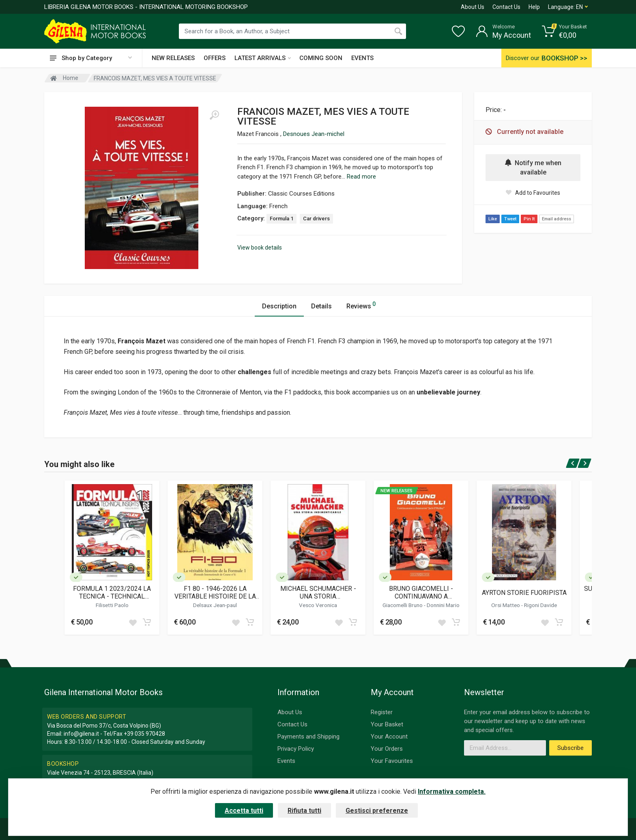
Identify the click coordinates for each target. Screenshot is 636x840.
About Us (473, 7)
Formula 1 (281, 219)
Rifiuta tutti (304, 811)
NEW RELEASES (173, 58)
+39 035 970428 (144, 734)
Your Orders (387, 749)
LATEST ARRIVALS (263, 58)
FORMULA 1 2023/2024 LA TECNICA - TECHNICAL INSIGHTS (112, 592)
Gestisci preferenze (377, 811)
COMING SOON (321, 58)
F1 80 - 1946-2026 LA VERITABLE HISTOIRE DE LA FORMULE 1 (215, 592)
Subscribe (570, 748)
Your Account (389, 737)
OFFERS (215, 58)
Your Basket (387, 724)
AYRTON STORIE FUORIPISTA (524, 593)
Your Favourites (392, 761)
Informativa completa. (452, 792)
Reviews (361, 305)
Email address (556, 219)
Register (382, 712)
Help (534, 7)
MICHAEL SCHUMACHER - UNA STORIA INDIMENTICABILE (318, 592)
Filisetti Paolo (112, 605)
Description (279, 306)
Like (493, 219)
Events (286, 761)
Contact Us (506, 7)
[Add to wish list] (133, 622)
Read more (361, 177)
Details (321, 306)
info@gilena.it (81, 734)
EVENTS (362, 58)
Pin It (529, 219)
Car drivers (316, 219)
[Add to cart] (147, 622)
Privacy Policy (296, 749)
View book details (260, 248)
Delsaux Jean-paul (215, 605)
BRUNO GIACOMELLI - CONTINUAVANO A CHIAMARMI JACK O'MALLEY (421, 592)
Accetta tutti (244, 811)
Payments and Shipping (308, 737)
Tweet (510, 219)
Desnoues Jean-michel (314, 134)
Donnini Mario (443, 605)
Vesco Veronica (318, 605)
